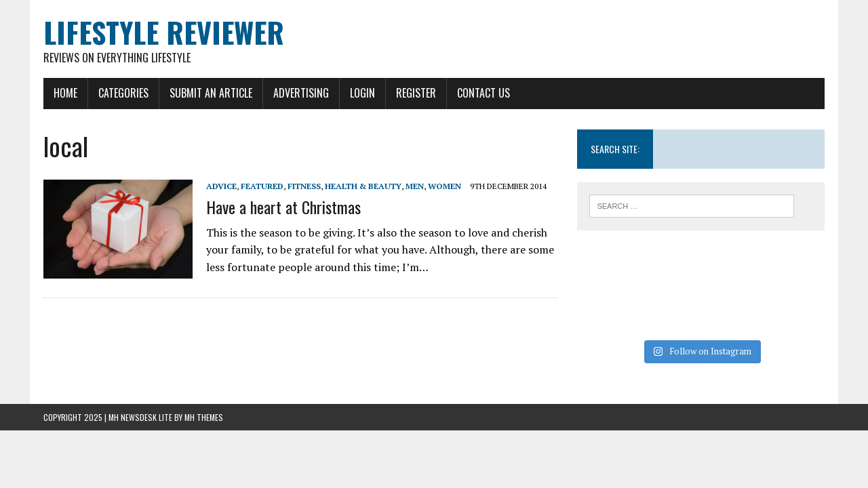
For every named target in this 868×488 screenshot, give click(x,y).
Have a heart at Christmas (283, 207)
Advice (221, 186)
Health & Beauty (363, 186)
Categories (123, 93)
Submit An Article (211, 93)
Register (416, 93)
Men (415, 186)
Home (65, 93)
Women (445, 186)
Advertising (301, 93)
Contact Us (484, 93)
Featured (262, 186)
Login (362, 93)
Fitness (304, 186)
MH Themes (204, 417)
